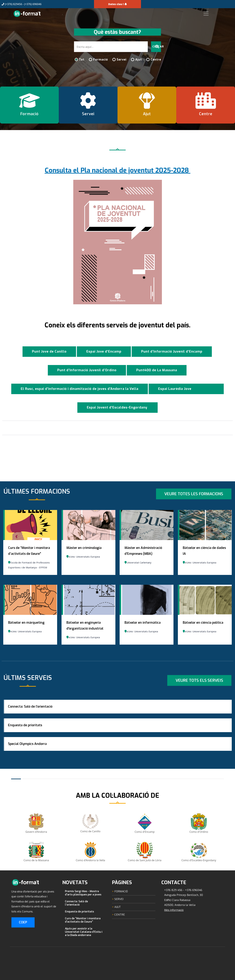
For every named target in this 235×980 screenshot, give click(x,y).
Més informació (174, 926)
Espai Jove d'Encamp (104, 352)
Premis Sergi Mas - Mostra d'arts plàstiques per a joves (83, 909)
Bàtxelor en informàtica (143, 623)
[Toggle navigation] (211, 13)
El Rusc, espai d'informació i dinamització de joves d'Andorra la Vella (80, 389)
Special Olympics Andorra (30, 757)
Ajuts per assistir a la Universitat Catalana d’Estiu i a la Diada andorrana (84, 947)
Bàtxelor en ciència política (203, 623)
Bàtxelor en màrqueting (26, 623)
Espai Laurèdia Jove (175, 389)
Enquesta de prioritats (28, 733)
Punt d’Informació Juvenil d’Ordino (87, 370)
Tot (82, 60)
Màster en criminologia (84, 548)
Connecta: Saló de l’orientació (33, 709)
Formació (101, 60)
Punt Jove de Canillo (49, 352)
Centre (156, 60)
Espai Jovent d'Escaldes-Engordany (117, 407)
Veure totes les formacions (194, 494)
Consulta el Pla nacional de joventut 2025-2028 (118, 170)
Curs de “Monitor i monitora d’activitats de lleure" (83, 936)
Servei (122, 60)
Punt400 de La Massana (157, 370)
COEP (23, 938)
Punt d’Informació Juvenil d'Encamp (172, 352)
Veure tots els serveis (199, 680)
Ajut (139, 60)
